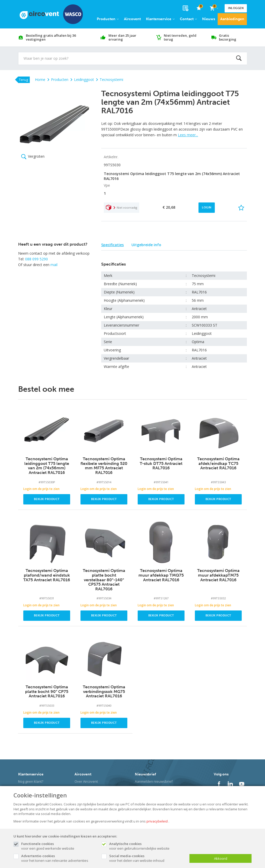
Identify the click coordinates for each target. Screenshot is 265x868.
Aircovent (132, 19)
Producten (108, 19)
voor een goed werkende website (59, 846)
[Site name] (51, 14)
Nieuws (209, 19)
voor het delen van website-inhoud (147, 858)
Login (207, 207)
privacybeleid (157, 821)
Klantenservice (160, 19)
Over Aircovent (86, 781)
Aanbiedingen (232, 19)
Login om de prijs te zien (41, 489)
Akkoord (221, 858)
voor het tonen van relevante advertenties (59, 858)
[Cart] (214, 8)
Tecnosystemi (110, 80)
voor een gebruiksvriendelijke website (147, 846)
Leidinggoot (82, 80)
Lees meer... (188, 135)
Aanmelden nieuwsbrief (154, 781)
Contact (188, 19)
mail (54, 265)
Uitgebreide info (146, 245)
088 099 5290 (36, 259)
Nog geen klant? (31, 781)
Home (40, 80)
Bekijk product (47, 499)
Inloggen (236, 8)
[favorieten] (199, 8)
